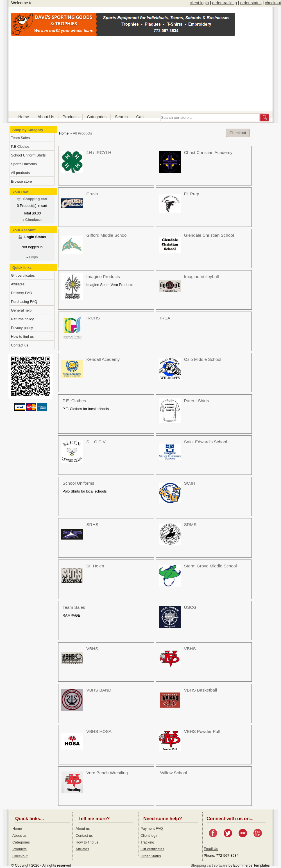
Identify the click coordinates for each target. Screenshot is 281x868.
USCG (190, 607)
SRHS (92, 524)
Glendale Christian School (209, 235)
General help (21, 310)
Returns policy (22, 319)
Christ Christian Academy (208, 152)
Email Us (211, 849)
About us (20, 835)
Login (33, 257)
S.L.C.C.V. (96, 442)
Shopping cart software (209, 865)
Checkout (238, 133)
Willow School (174, 773)
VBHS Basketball (200, 690)
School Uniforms (78, 483)
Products (71, 117)
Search (121, 117)
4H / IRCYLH (99, 152)
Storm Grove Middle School (210, 566)
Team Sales (74, 607)
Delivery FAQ (21, 293)
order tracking (225, 3)
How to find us (22, 336)
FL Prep (192, 194)
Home (24, 117)
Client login (149, 835)
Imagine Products (103, 277)
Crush (92, 194)
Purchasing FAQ (24, 302)
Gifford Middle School (107, 235)
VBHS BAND (99, 690)
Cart (140, 117)
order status (251, 3)
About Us (46, 117)
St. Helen (95, 566)
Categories (97, 117)
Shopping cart (35, 199)
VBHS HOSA (99, 731)
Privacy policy (22, 328)
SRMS (190, 524)
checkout (273, 3)
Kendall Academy (103, 359)
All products (20, 173)
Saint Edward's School (206, 442)
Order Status (151, 856)
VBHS (92, 649)
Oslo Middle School (203, 359)
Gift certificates (23, 275)
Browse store (21, 181)
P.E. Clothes (74, 401)
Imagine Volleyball (201, 277)
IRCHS (93, 318)
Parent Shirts (197, 401)
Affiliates (18, 284)
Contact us (20, 345)
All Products (82, 133)
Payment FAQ (152, 828)
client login (199, 3)
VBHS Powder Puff (202, 731)
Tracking (147, 842)
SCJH (190, 483)
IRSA (165, 318)
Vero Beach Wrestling (107, 773)
